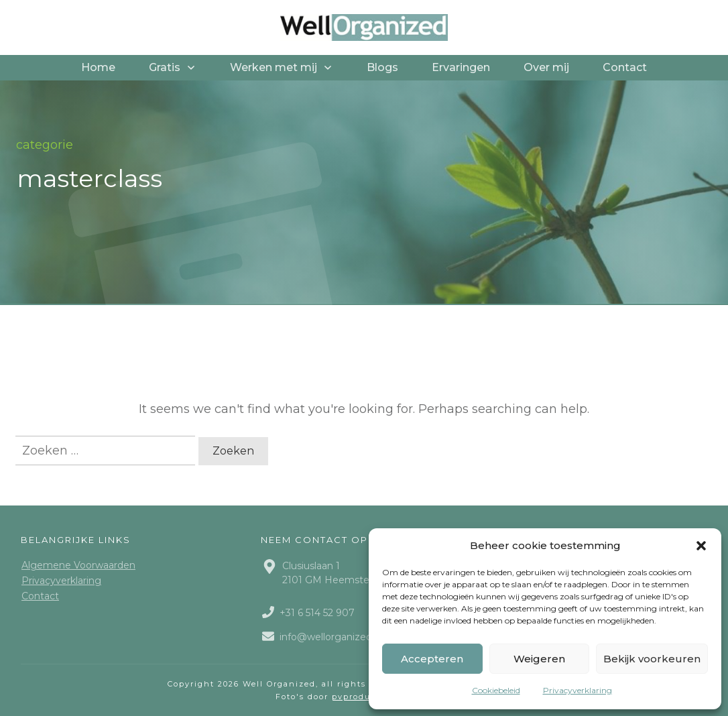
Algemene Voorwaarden (78, 565)
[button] (701, 546)
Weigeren (539, 659)
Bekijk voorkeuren (652, 659)
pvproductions (366, 697)
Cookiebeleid (496, 690)
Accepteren (432, 659)
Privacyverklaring (578, 690)
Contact (40, 596)
